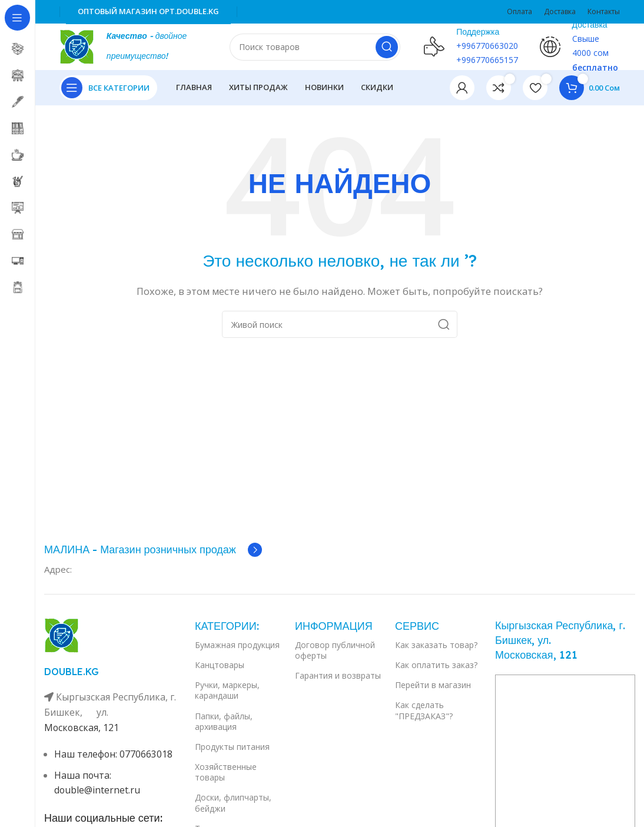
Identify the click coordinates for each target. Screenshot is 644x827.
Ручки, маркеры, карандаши (227, 691)
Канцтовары (220, 665)
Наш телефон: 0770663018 (114, 755)
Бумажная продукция (237, 645)
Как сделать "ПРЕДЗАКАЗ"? (424, 711)
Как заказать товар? (436, 645)
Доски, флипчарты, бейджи (233, 803)
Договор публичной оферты (335, 651)
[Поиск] (315, 47)
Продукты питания (232, 747)
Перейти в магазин (433, 685)
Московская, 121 (82, 728)
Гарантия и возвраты (338, 676)
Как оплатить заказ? (436, 665)
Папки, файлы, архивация (224, 721)
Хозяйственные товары (226, 773)
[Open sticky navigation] (108, 88)
